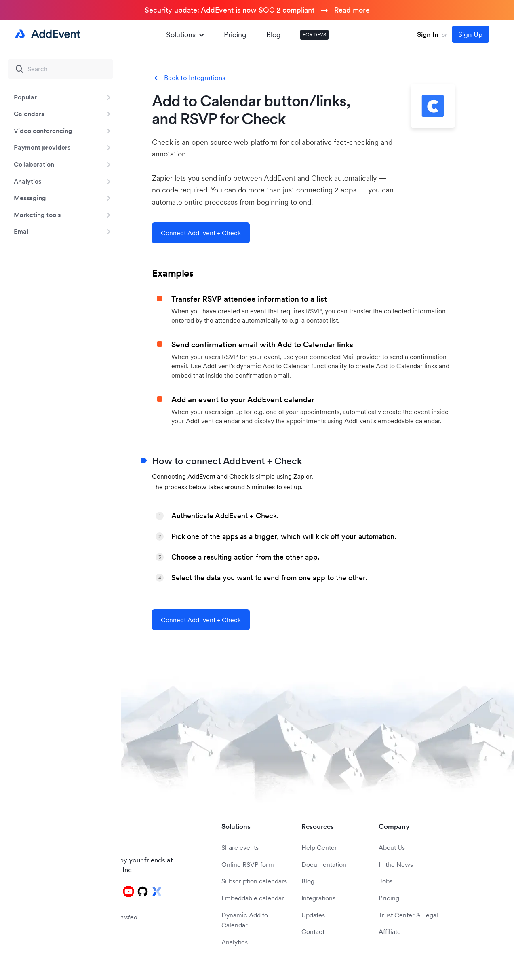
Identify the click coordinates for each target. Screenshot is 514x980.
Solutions (185, 35)
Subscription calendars (254, 881)
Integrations (318, 898)
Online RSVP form (248, 864)
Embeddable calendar (253, 898)
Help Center (319, 847)
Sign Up (470, 34)
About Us (392, 847)
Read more (352, 10)
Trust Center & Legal (408, 915)
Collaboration (34, 164)
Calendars (29, 114)
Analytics (27, 181)
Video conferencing (43, 131)
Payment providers (42, 147)
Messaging (30, 198)
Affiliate (390, 931)
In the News (396, 864)
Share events (240, 847)
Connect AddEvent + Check (201, 233)
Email (22, 231)
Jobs (385, 881)
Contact (313, 931)
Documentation (324, 864)
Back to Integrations (195, 78)
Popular (25, 97)
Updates (313, 915)
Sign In (428, 34)
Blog (273, 35)
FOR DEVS (314, 35)
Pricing (235, 35)
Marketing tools (37, 215)
